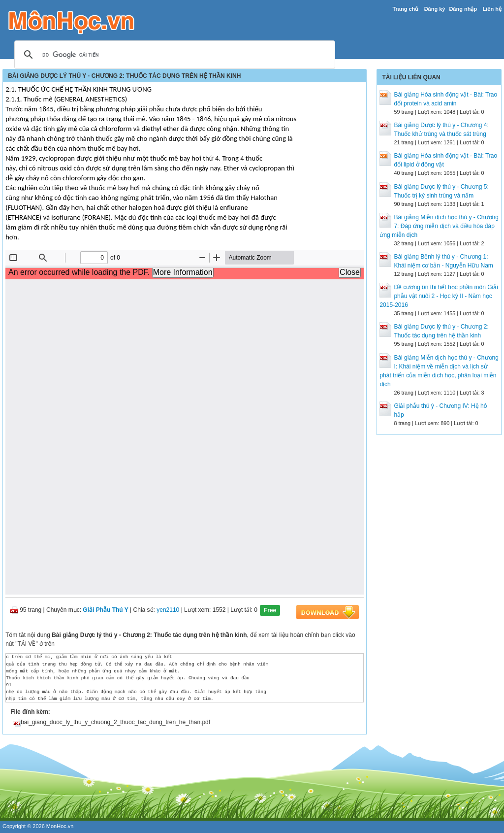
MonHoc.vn (60, 826)
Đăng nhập (463, 9)
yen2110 (168, 610)
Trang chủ (405, 9)
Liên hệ (492, 9)
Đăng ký (435, 9)
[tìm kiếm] (173, 55)
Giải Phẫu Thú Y (105, 610)
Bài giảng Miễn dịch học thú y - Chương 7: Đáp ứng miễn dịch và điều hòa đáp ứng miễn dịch (439, 226)
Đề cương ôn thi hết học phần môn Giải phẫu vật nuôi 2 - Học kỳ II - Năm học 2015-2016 (439, 296)
